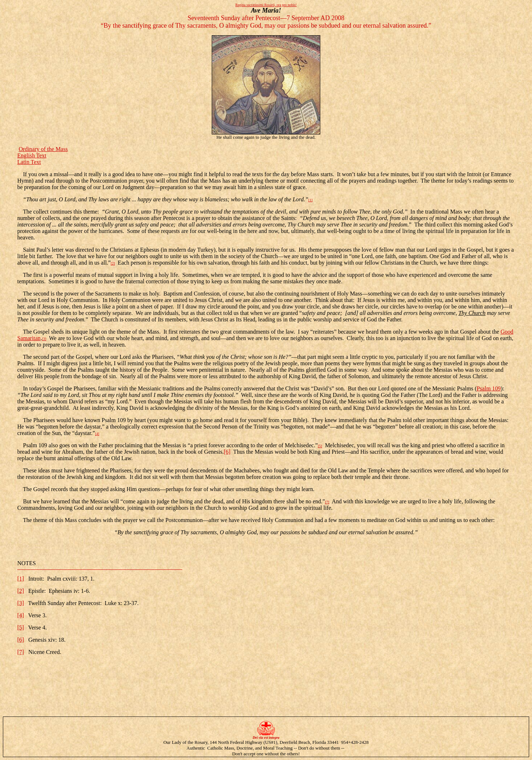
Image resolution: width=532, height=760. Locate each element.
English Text (32, 155)
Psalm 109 (489, 388)
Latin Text (29, 162)
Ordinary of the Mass (43, 149)
